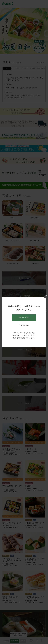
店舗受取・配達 (24, 317)
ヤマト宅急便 (24, 325)
